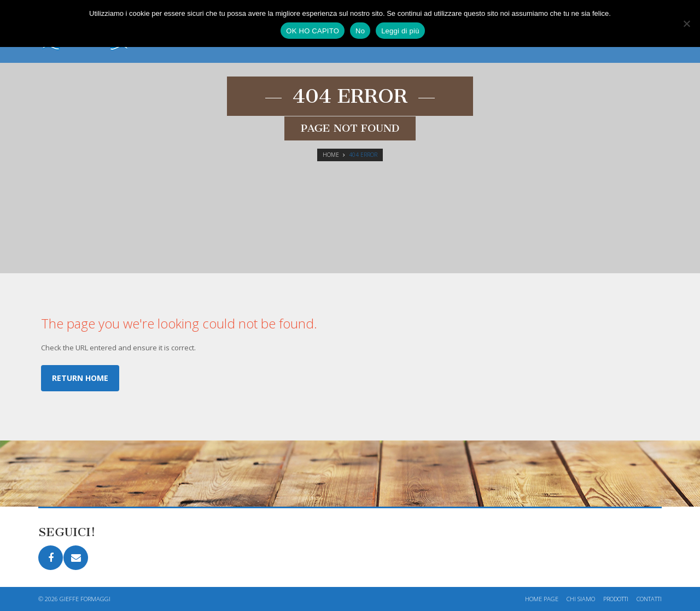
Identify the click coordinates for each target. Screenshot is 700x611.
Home (331, 155)
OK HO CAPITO (313, 31)
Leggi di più (400, 31)
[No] (686, 23)
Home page (542, 599)
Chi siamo (581, 599)
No (360, 31)
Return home (80, 378)
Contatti (649, 599)
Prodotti (616, 599)
